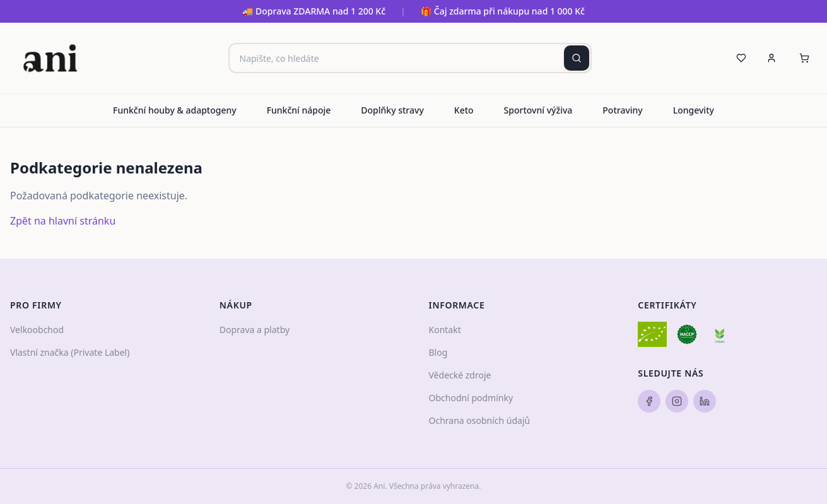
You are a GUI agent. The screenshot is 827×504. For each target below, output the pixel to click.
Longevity (694, 110)
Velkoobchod (37, 330)
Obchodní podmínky (471, 398)
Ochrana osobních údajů (480, 420)
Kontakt (445, 330)
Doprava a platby (255, 330)
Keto (464, 110)
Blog (438, 352)
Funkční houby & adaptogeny (175, 110)
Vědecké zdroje (460, 375)
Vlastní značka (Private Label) (70, 352)
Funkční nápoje (299, 110)
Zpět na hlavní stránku (63, 221)
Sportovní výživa (538, 110)
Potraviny (622, 110)
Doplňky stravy (392, 110)
